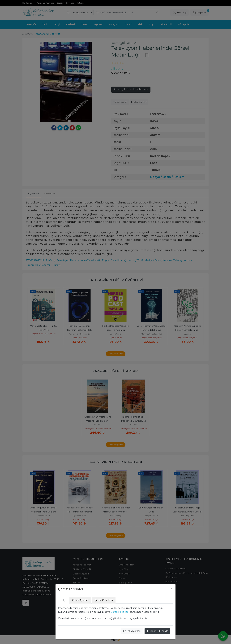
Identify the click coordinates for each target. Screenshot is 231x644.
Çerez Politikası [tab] (104, 600)
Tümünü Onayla (157, 631)
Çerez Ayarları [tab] (80, 600)
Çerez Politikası (120, 612)
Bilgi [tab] (63, 600)
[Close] (172, 589)
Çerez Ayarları (132, 631)
